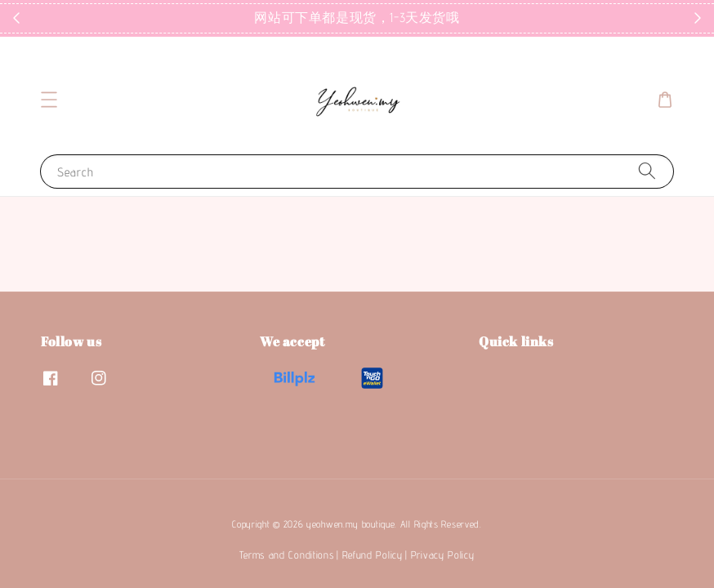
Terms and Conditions (286, 555)
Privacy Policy (443, 555)
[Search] (647, 171)
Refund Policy (373, 555)
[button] (49, 100)
